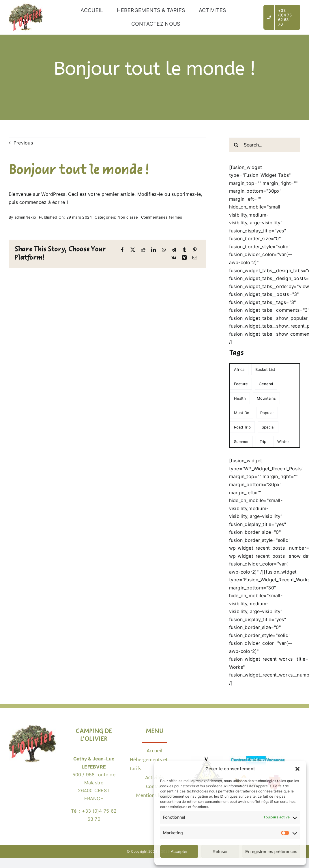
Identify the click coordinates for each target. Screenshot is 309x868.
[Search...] (265, 145)
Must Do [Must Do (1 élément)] (242, 413)
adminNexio (25, 217)
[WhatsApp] (164, 250)
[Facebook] (122, 250)
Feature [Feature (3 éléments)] (241, 384)
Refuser (220, 851)
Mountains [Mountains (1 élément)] (266, 398)
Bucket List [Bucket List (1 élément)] (265, 369)
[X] (133, 250)
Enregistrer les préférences (271, 851)
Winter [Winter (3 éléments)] (283, 441)
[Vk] (174, 258)
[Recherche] (236, 145)
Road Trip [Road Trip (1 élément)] (242, 427)
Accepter (179, 851)
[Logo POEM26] (208, 758)
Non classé (128, 217)
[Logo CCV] (258, 758)
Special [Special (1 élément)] (268, 427)
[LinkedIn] (153, 250)
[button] (297, 769)
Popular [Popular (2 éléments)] (267, 413)
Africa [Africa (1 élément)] (239, 369)
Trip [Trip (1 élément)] (263, 441)
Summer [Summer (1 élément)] (241, 441)
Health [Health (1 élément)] (240, 398)
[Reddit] (143, 250)
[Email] (195, 258)
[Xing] (184, 258)
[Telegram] (174, 250)
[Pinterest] (195, 250)
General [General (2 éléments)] (266, 384)
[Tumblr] (184, 250)
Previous (23, 143)
